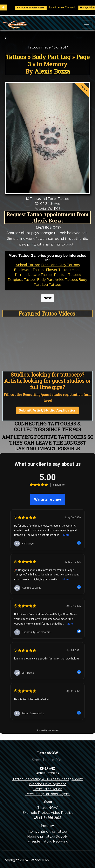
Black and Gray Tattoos (60, 265)
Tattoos (16, 57)
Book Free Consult (66, 7)
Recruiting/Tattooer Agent (47, 794)
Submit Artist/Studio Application (48, 410)
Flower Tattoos (58, 270)
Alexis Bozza (52, 71)
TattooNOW (47, 808)
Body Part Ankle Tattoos (57, 280)
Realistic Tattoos (67, 275)
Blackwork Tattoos (30, 270)
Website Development (47, 784)
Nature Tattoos (40, 275)
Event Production (48, 789)
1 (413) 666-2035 (48, 818)
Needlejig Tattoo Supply (47, 836)
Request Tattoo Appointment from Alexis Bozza (47, 217)
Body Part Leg (51, 57)
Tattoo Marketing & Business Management (48, 779)
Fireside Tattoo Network (48, 841)
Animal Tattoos (28, 265)
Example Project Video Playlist (48, 813)
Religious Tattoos (22, 280)
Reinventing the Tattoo (48, 832)
